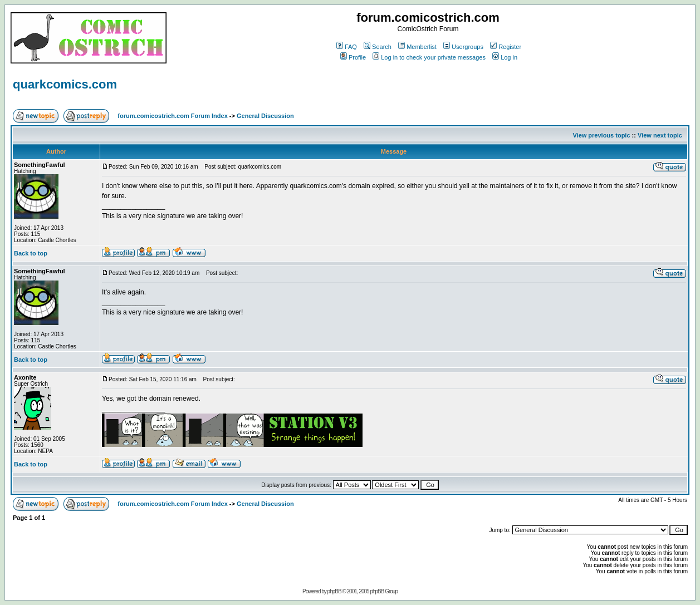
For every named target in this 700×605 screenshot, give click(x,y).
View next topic (660, 135)
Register (506, 47)
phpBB (334, 591)
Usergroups (463, 47)
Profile (353, 57)
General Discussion (265, 116)
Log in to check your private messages (429, 57)
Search (378, 47)
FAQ (347, 47)
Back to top (31, 253)
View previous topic (601, 135)
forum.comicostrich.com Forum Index (172, 116)
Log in (505, 57)
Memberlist (417, 47)
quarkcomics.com (65, 84)
